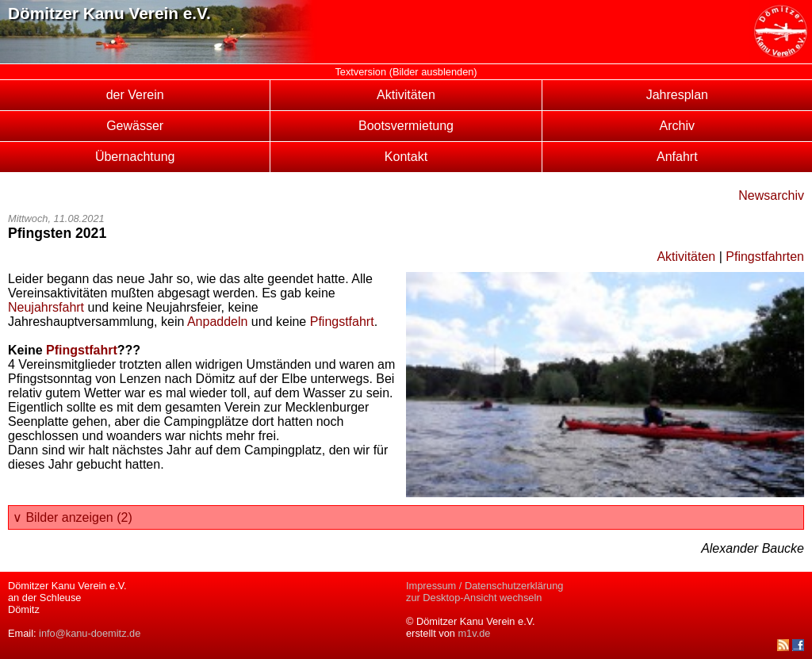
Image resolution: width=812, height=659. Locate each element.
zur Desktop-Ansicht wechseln (474, 598)
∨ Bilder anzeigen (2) (73, 517)
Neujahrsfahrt (46, 307)
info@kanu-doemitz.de (90, 633)
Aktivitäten (406, 95)
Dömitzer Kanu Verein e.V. (109, 13)
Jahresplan (677, 95)
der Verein (135, 95)
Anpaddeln (218, 322)
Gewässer (135, 126)
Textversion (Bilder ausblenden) (406, 72)
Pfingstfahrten (765, 257)
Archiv (677, 126)
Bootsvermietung (406, 126)
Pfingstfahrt (342, 322)
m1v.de (474, 633)
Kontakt (406, 157)
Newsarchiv (771, 195)
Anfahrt (677, 157)
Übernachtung (135, 157)
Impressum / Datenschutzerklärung (485, 586)
